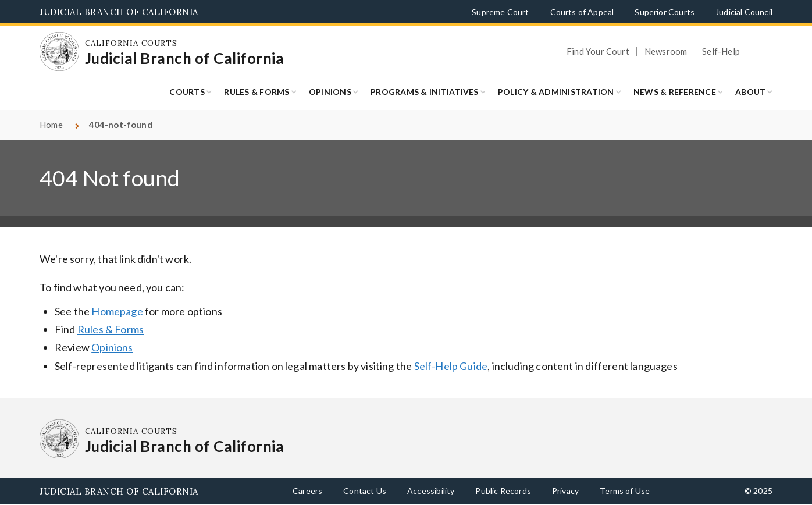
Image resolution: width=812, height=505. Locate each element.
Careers (307, 491)
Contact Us (365, 491)
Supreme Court (500, 12)
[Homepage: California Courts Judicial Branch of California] (59, 52)
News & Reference (675, 92)
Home (51, 125)
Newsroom (666, 51)
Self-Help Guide (451, 366)
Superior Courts (665, 12)
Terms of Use (625, 491)
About (750, 92)
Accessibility (431, 491)
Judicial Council (744, 12)
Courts (187, 92)
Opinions (330, 92)
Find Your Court (598, 51)
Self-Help (721, 51)
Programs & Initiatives (425, 92)
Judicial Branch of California (119, 12)
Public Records (503, 491)
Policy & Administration (556, 92)
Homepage (117, 311)
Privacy (565, 491)
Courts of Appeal (582, 12)
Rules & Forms (257, 92)
